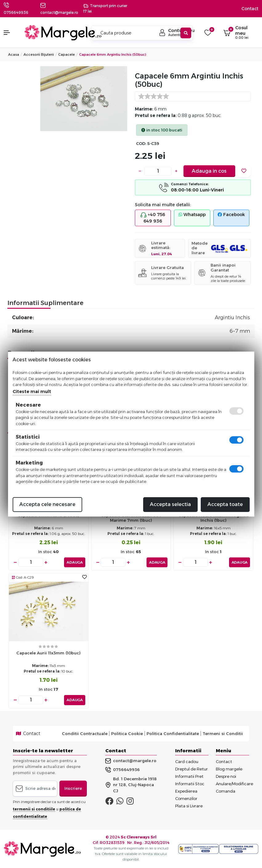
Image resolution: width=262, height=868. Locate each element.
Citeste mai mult (32, 392)
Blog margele (229, 769)
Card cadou (187, 761)
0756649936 (16, 12)
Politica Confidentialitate (173, 733)
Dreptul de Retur (191, 769)
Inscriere (73, 788)
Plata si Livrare (189, 806)
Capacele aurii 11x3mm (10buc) (48, 653)
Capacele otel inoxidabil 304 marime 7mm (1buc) (131, 518)
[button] (11, 33)
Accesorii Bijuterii (39, 54)
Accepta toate (225, 504)
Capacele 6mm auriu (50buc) (48, 515)
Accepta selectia (170, 504)
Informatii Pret (189, 776)
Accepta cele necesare (47, 504)
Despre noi (226, 776)
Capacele (67, 54)
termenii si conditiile (34, 809)
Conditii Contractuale (85, 733)
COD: (141, 144)
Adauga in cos (209, 171)
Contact (250, 9)
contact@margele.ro (131, 760)
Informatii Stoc (190, 783)
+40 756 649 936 (153, 218)
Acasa (14, 54)
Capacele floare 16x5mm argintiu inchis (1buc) (214, 518)
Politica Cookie (127, 733)
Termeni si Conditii (223, 733)
